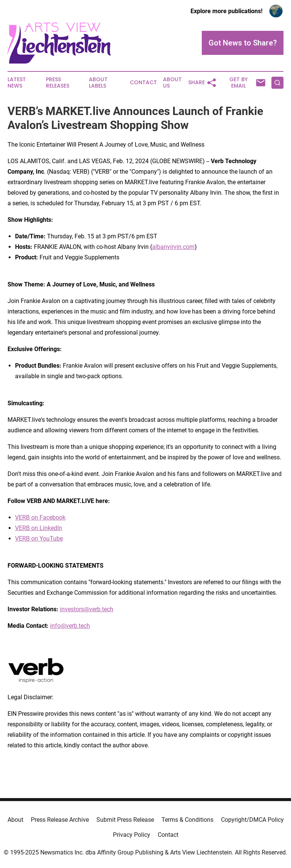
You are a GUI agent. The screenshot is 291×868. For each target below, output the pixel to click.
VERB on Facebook (40, 517)
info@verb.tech (70, 626)
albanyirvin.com (173, 247)
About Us (172, 83)
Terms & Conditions (187, 820)
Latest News (17, 83)
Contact (143, 83)
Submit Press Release (125, 820)
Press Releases (58, 83)
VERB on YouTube (39, 539)
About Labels (98, 83)
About (15, 820)
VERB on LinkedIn (39, 528)
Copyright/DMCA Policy (252, 820)
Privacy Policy (132, 835)
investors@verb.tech (87, 609)
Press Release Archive (60, 820)
